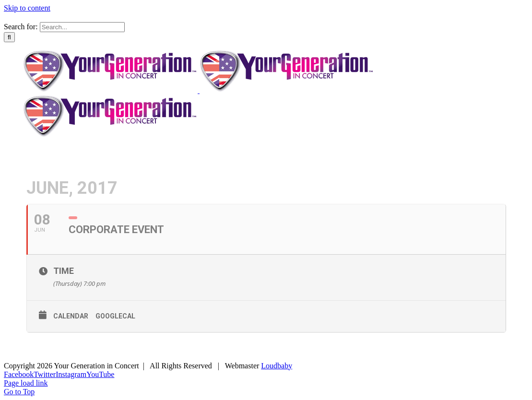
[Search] (9, 37)
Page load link (26, 383)
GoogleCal (115, 316)
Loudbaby (277, 366)
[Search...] (82, 27)
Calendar (71, 316)
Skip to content (27, 8)
